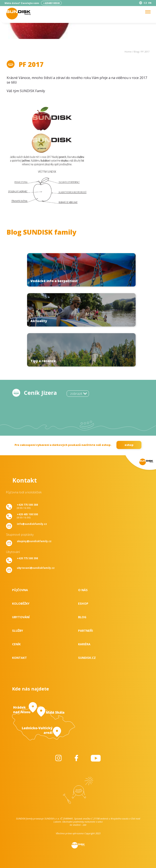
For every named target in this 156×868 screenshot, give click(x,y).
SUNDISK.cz (87, 658)
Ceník (16, 644)
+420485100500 (51, 3)
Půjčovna (20, 590)
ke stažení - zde (78, 825)
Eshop (83, 603)
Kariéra (84, 644)
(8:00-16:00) (27, 506)
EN (150, 3)
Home (128, 52)
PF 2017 (145, 52)
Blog (136, 52)
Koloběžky (21, 603)
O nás (83, 590)
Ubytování (21, 617)
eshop (129, 445)
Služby (18, 631)
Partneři (85, 631)
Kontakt (19, 658)
